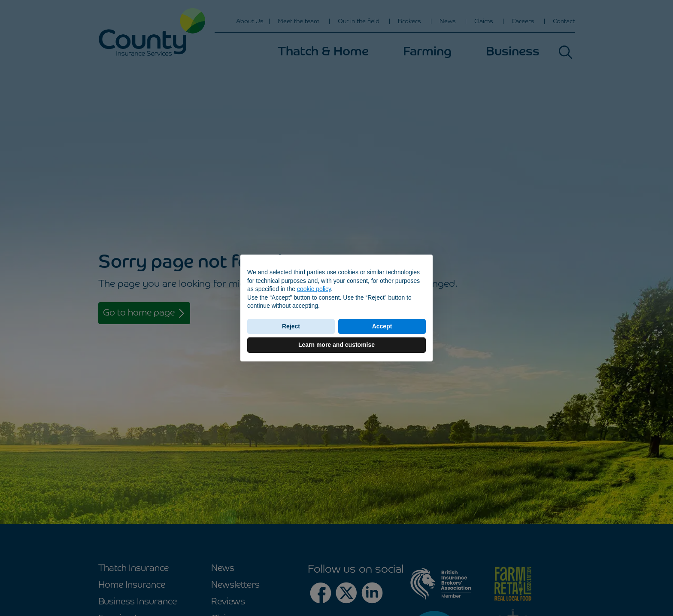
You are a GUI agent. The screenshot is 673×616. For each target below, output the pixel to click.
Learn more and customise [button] (336, 345)
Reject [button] (291, 326)
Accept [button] (382, 326)
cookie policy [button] (314, 289)
